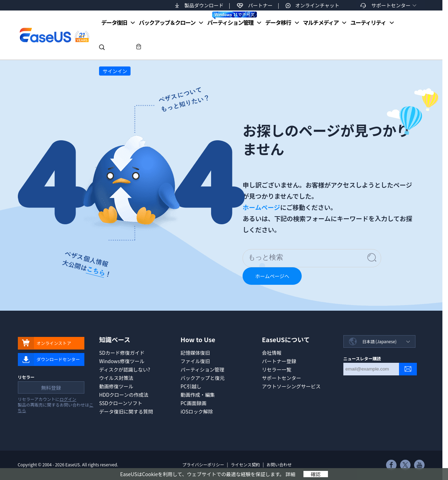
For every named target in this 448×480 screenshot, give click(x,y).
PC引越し (191, 386)
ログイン (68, 400)
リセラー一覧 (276, 369)
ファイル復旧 (195, 361)
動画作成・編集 (198, 395)
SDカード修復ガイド (122, 353)
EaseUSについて (286, 339)
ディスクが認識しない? (125, 369)
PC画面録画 (194, 403)
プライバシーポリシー (203, 464)
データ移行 (278, 22)
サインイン (115, 71)
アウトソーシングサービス (291, 386)
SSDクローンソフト (121, 403)
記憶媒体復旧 (195, 353)
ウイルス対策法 (116, 378)
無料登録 (50, 388)
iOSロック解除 (197, 411)
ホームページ (261, 207)
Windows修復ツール (122, 361)
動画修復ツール (116, 386)
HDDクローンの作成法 (124, 395)
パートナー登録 (279, 361)
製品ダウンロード (204, 5)
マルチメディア (321, 22)
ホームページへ (272, 276)
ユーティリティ (368, 22)
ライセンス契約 (245, 464)
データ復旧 (114, 22)
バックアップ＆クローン (167, 22)
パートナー (260, 5)
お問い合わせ (279, 464)
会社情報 (272, 353)
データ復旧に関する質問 (126, 411)
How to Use (198, 339)
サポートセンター (391, 5)
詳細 (290, 474)
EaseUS (54, 35)
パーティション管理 (232, 19)
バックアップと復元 (203, 378)
